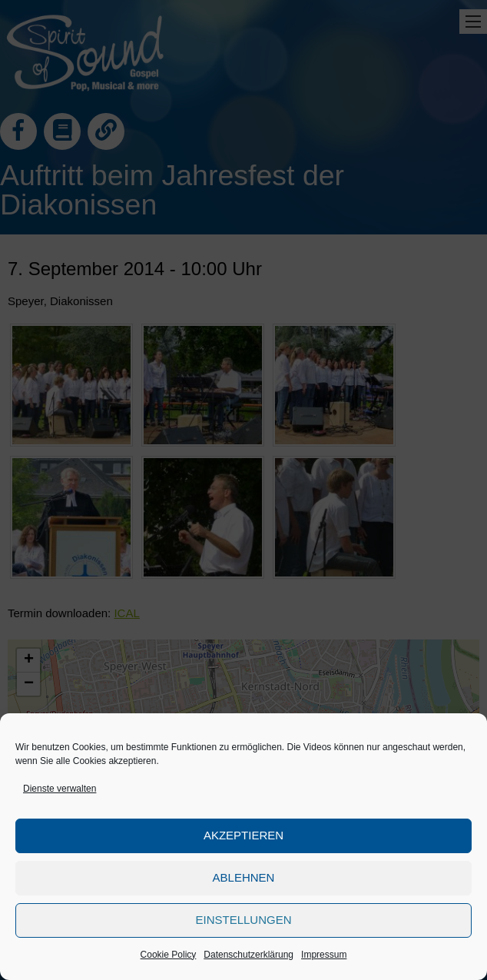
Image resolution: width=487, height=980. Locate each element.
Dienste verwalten (60, 789)
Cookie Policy (169, 955)
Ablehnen (244, 877)
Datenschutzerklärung (248, 955)
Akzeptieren (243, 835)
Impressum (324, 955)
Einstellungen (243, 920)
